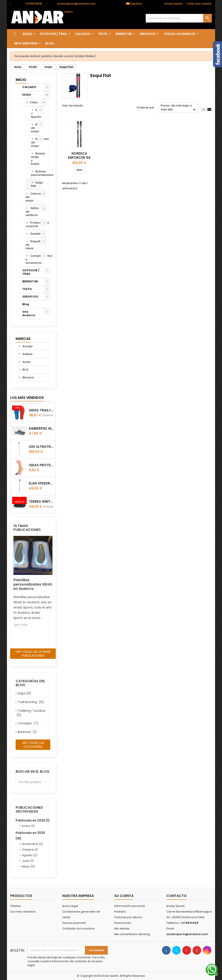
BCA (25, 370)
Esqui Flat (36, 184)
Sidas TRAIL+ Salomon (41, 410)
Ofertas (16, 906)
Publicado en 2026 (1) (33, 820)
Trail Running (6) (31, 702)
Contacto (176, 896)
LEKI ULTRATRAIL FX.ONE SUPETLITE (41, 447)
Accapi (27, 346)
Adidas (27, 354)
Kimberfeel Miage (41, 428)
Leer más (20, 625)
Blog (50, 43)
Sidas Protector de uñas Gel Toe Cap (41, 465)
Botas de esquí (36, 128)
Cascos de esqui (33, 197)
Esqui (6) (24, 693)
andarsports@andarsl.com (76, 4)
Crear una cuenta (199, 4)
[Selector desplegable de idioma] (136, 4)
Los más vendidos (27, 398)
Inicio (21, 80)
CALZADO (83, 34)
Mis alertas (122, 928)
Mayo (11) (29, 866)
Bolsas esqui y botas (36, 159)
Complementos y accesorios (35, 259)
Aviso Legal (70, 906)
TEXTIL (103, 34)
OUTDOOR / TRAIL (53, 34)
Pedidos (120, 912)
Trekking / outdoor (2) (31, 713)
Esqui (34, 102)
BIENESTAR (124, 34)
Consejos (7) (28, 723)
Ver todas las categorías (33, 745)
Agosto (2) (30, 855)
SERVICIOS (148, 34)
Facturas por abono (128, 917)
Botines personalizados (36, 173)
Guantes (36, 234)
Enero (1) (28, 826)
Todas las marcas (179, 34)
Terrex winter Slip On (41, 501)
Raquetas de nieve (35, 245)
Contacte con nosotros (78, 928)
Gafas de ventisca (32, 212)
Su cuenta (124, 896)
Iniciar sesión (173, 4)
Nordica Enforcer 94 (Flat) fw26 (79, 158)
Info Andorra (26, 43)
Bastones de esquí (36, 142)
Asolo (26, 362)
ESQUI (27, 34)
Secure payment (74, 923)
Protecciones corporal (35, 224)
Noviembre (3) (33, 844)
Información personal (130, 906)
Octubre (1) (30, 850)
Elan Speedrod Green (41, 483)
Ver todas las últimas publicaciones (33, 654)
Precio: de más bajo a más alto (179, 108)
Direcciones (123, 923)
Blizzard (28, 377)
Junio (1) (28, 861)
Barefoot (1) (27, 732)
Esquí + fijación (36, 113)
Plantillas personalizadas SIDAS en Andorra (33, 584)
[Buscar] (179, 18)
